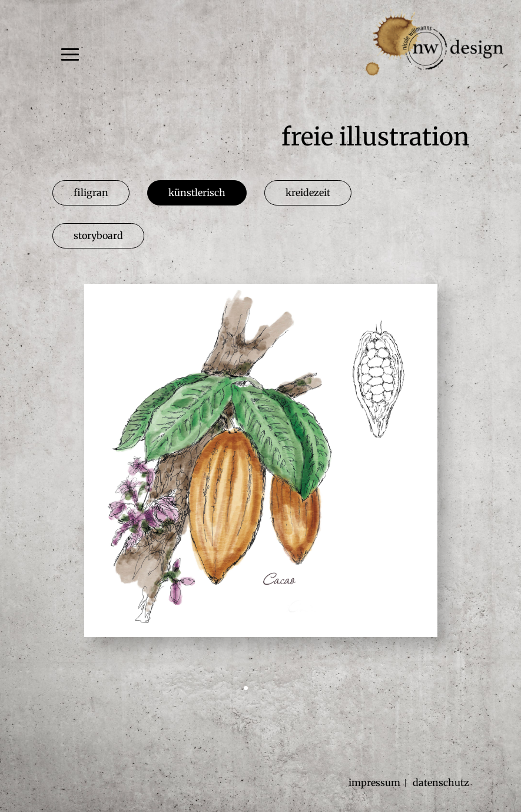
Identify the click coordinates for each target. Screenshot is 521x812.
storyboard (98, 236)
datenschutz (441, 783)
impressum (374, 783)
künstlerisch (197, 193)
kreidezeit (308, 193)
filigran (91, 193)
